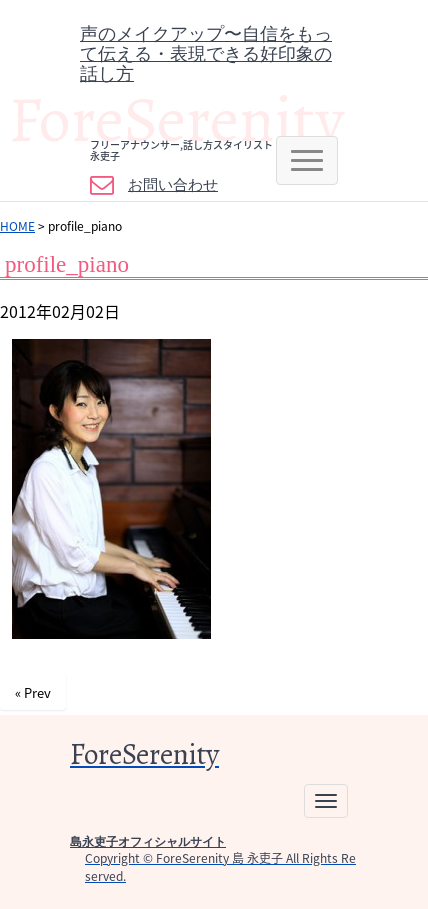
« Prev (33, 692)
